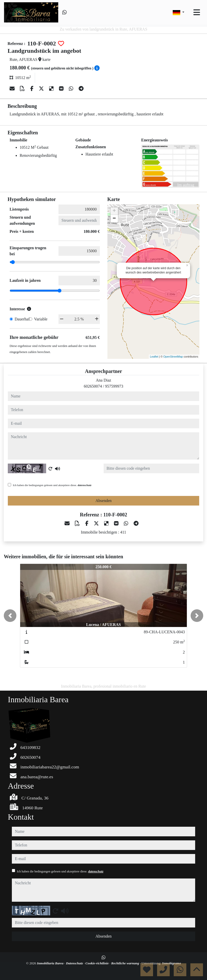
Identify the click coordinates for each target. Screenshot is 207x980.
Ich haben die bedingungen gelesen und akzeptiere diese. (52, 485)
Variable (41, 319)
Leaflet (154, 357)
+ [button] (114, 211)
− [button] (114, 219)
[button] (10, 616)
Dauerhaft (23, 319)
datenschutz (85, 485)
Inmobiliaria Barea (50, 963)
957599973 (114, 386)
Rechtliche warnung (126, 963)
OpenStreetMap (173, 357)
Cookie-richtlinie (98, 963)
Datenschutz (75, 963)
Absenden (104, 501)
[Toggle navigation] (197, 12)
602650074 (93, 386)
